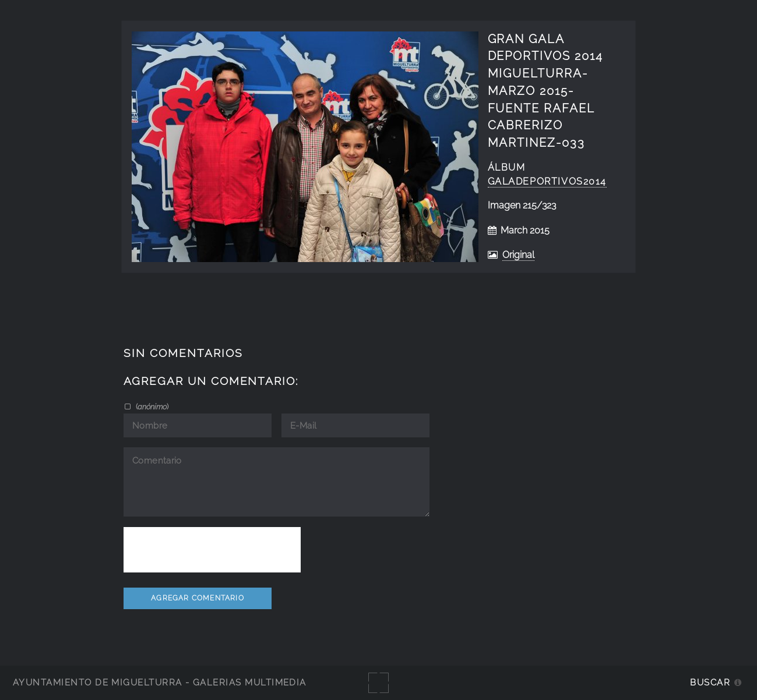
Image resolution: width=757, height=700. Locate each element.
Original (518, 255)
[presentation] (212, 550)
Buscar (710, 682)
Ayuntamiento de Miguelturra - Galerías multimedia (160, 682)
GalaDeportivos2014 (547, 181)
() (151, 406)
